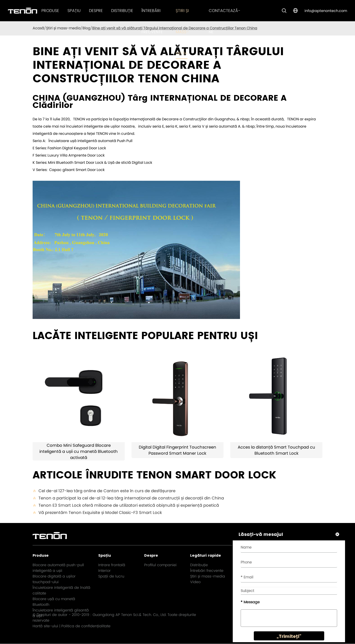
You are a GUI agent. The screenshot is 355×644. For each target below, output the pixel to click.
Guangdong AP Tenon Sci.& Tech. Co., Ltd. (130, 615)
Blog (86, 28)
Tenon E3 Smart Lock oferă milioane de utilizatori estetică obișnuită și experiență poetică (126, 505)
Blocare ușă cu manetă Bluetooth (54, 602)
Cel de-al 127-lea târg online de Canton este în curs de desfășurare (104, 491)
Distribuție (122, 11)
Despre (96, 11)
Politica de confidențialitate (86, 626)
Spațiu (74, 11)
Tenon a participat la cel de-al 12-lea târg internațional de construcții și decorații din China (128, 498)
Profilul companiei (160, 565)
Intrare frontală (112, 565)
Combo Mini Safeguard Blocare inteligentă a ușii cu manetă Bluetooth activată (79, 451)
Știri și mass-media (182, 32)
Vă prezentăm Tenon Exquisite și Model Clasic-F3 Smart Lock (97, 513)
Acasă (38, 28)
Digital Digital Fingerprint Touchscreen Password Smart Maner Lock (177, 450)
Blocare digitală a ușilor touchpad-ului (54, 579)
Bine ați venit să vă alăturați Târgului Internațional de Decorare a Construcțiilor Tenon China (175, 28)
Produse (50, 11)
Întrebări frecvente (207, 571)
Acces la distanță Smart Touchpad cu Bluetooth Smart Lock (276, 450)
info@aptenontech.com (326, 11)
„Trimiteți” (288, 638)
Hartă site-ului (45, 626)
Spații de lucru (111, 576)
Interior (104, 571)
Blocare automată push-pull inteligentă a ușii (58, 568)
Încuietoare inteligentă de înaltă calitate (61, 590)
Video (195, 582)
